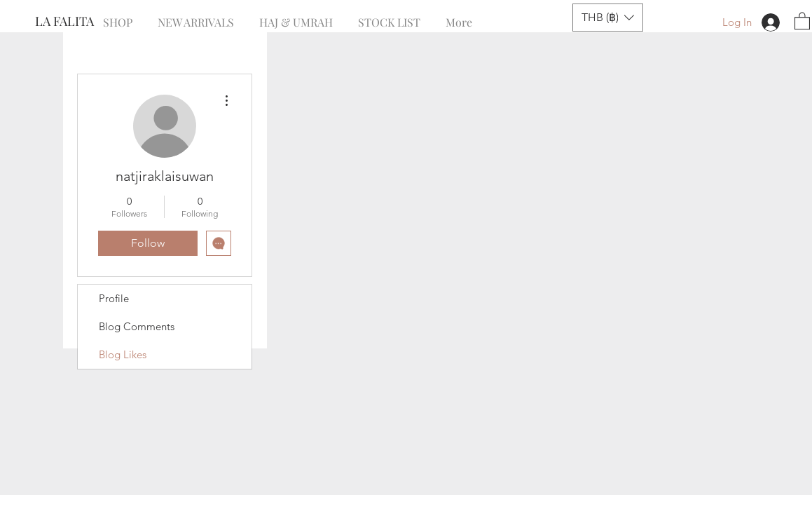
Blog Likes (123, 354)
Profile (114, 298)
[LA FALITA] (82, 22)
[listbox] (608, 18)
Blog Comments (137, 326)
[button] (608, 18)
